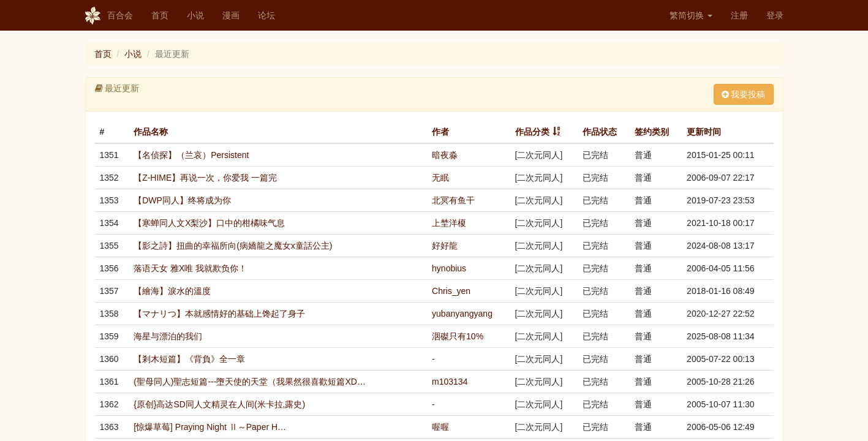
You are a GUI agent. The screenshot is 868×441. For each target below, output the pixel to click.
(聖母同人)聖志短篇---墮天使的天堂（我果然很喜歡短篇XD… (250, 382)
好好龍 (445, 246)
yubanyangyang (462, 314)
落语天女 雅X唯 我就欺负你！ (190, 268)
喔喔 (440, 427)
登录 (775, 15)
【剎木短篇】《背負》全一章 (189, 359)
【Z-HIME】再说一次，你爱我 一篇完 (205, 178)
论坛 (266, 15)
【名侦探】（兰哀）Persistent (191, 155)
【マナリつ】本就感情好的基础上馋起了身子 (219, 314)
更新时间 (704, 132)
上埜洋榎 (449, 223)
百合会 (109, 16)
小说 (195, 15)
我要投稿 (744, 94)
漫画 (231, 15)
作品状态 (600, 132)
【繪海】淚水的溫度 (172, 291)
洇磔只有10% (458, 336)
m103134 (450, 382)
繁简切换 (691, 15)
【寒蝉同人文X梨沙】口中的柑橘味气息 (209, 223)
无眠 (440, 178)
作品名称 (151, 132)
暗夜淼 (445, 155)
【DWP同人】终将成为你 (182, 200)
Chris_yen (451, 291)
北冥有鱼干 (453, 200)
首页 (160, 15)
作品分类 (532, 132)
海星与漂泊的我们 (168, 336)
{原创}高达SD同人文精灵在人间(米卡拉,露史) (219, 404)
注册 (739, 15)
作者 (440, 132)
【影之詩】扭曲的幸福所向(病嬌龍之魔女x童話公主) (233, 246)
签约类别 (652, 132)
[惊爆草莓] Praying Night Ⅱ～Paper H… (210, 427)
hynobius (449, 268)
